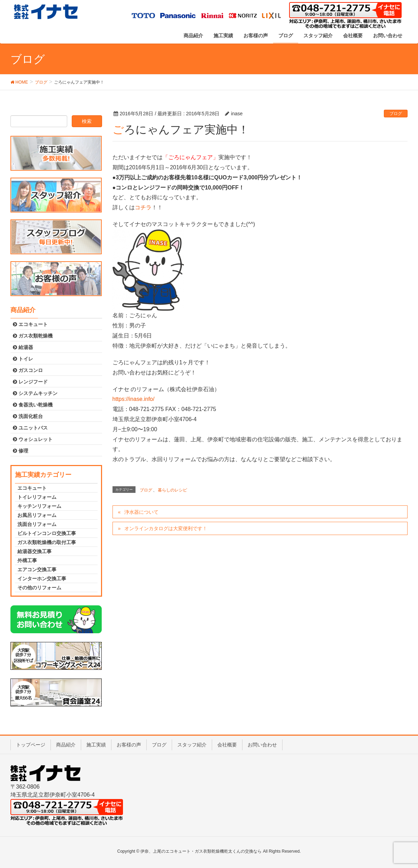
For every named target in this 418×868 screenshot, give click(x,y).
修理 (21, 451)
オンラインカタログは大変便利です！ (166, 528)
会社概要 (227, 745)
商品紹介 (66, 745)
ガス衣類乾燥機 (33, 336)
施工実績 (96, 745)
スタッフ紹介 (192, 745)
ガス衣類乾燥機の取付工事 (47, 542)
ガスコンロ (28, 370)
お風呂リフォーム (37, 515)
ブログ (396, 114)
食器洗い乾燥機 (33, 405)
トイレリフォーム (37, 497)
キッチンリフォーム (39, 506)
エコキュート (30, 324)
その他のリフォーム (39, 588)
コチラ (143, 207)
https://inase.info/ (134, 399)
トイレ (23, 359)
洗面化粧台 (28, 416)
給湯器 (23, 347)
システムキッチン (35, 393)
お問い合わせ (262, 745)
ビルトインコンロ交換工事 (47, 533)
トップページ (31, 745)
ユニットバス (30, 428)
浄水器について (141, 512)
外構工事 (27, 560)
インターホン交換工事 (42, 579)
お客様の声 (129, 745)
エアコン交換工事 (37, 569)
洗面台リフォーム (37, 524)
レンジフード (30, 382)
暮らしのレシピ (172, 490)
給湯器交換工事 (34, 551)
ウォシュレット (33, 439)
